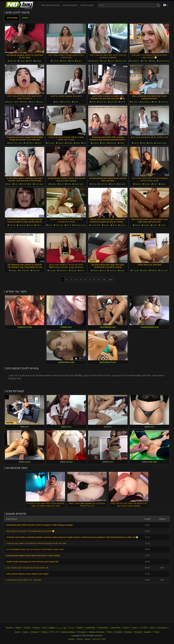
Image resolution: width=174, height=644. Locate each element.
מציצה (22, 61)
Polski (109, 632)
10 (104, 280)
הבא (111, 280)
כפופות (25, 102)
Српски (126, 628)
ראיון (57, 102)
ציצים (79, 61)
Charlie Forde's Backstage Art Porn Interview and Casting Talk (32, 562)
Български (163, 628)
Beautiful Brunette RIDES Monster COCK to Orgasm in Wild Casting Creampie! (40, 525)
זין (31, 184)
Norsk (134, 628)
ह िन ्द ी (55, 632)
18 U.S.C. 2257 (99, 639)
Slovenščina (103, 628)
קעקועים (113, 143)
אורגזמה (22, 225)
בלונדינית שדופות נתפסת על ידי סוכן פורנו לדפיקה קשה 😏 (30, 531)
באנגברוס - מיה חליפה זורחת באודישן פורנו (24, 580)
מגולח (65, 61)
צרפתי (136, 143)
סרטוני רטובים (13, 102)
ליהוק (112, 61)
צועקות (96, 143)
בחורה (145, 61)
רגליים (39, 225)
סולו (72, 61)
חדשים (25, 18)
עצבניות (53, 271)
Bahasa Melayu (68, 632)
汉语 (44, 628)
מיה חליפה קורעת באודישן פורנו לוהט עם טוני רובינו (27, 568)
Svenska (128, 632)
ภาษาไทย (143, 628)
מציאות (154, 271)
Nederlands (90, 628)
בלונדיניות (67, 102)
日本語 (27, 628)
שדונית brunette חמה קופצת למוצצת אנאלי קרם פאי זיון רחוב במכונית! (35, 549)
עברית (71, 628)
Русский (138, 632)
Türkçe (156, 632)
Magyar (52, 628)
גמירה (163, 225)
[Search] (158, 5)
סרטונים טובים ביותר (50, 5)
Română (118, 632)
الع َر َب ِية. (62, 628)
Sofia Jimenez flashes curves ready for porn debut (27, 574)
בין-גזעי (123, 225)
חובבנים (122, 184)
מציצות (38, 61)
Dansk (25, 632)
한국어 (153, 628)
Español (147, 632)
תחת (16, 184)
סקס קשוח (122, 61)
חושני (122, 143)
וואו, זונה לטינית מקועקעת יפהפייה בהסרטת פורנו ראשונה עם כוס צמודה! (36, 543)
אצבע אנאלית (80, 225)
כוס (84, 143)
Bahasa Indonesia (97, 632)
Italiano (18, 628)
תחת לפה (114, 102)
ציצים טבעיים (164, 61)
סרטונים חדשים (70, 5)
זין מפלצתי (95, 61)
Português (82, 632)
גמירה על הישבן (16, 143)
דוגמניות (135, 102)
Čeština (44, 632)
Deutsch (9, 628)
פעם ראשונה (161, 143)
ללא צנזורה (96, 225)
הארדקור (103, 102)
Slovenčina (115, 628)
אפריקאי (13, 61)
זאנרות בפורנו (87, 5)
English (80, 628)
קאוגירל (51, 143)
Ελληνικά (35, 632)
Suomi (17, 632)
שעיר (104, 61)
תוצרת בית (39, 184)
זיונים (30, 61)
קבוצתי (14, 271)
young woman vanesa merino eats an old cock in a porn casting (33, 555)
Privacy (71, 639)
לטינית (24, 184)
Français (36, 628)
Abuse (88, 639)
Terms (80, 639)
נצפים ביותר (12, 18)
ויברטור (56, 61)
